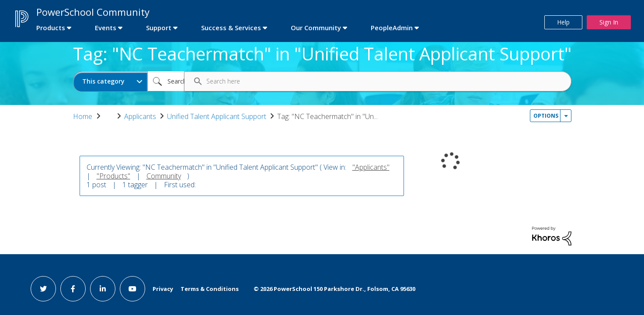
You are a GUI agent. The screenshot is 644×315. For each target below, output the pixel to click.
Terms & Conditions (210, 289)
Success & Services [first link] (231, 28)
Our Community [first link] (316, 28)
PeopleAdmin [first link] (392, 28)
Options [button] (546, 116)
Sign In (609, 22)
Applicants (140, 116)
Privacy (163, 289)
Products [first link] (51, 28)
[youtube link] (132, 289)
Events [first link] (106, 28)
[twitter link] (43, 289)
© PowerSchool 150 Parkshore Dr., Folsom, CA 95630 (334, 289)
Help (563, 22)
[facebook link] (73, 289)
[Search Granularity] (110, 82)
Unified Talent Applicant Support (217, 116)
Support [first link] (159, 28)
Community (164, 176)
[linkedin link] (103, 289)
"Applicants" (371, 167)
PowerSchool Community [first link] (93, 12)
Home (83, 116)
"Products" (113, 176)
